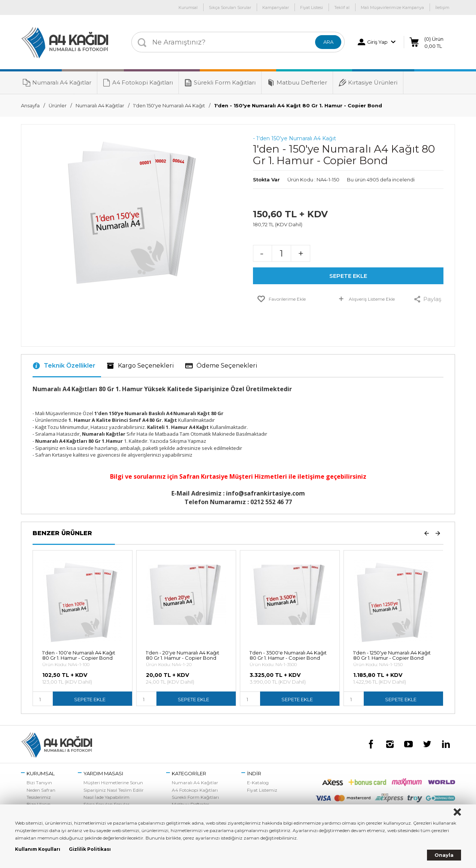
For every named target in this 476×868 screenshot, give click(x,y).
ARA (328, 42)
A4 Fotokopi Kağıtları (138, 83)
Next (438, 533)
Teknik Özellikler (64, 366)
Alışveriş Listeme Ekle (366, 300)
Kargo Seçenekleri (140, 366)
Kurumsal (188, 7)
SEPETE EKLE (348, 276)
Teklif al (342, 7)
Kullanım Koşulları (38, 849)
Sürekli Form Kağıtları (220, 83)
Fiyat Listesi (312, 7)
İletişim (442, 7)
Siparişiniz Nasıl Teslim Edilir (114, 790)
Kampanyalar (276, 7)
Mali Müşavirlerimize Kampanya (392, 7)
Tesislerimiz (39, 797)
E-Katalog (258, 783)
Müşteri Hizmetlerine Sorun (113, 783)
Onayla (444, 855)
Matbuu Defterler (297, 83)
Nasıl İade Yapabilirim (106, 797)
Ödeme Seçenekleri (221, 366)
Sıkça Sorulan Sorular (230, 7)
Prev (427, 533)
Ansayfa (30, 105)
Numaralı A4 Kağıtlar (57, 83)
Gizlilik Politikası (90, 849)
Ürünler (58, 105)
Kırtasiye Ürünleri (368, 83)
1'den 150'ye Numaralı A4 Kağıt (169, 105)
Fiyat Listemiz (262, 790)
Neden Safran (41, 790)
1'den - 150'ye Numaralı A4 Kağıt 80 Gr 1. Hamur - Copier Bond (298, 105)
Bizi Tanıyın (39, 783)
